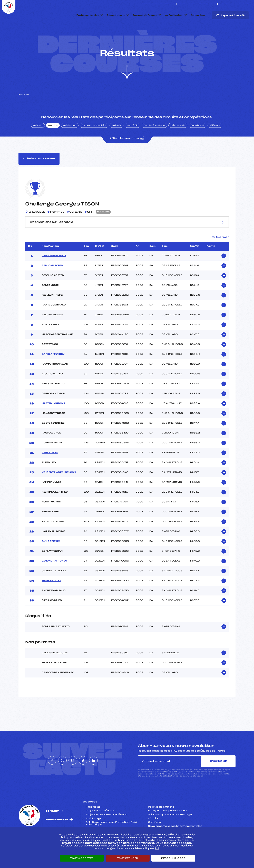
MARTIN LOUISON (53, 419)
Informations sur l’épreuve (127, 238)
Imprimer (220, 253)
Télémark (215, 141)
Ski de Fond (70, 141)
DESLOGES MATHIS (54, 272)
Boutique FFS (207, 4)
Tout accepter (82, 858)
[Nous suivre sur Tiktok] (244, 4)
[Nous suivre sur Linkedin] (248, 4)
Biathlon (53, 141)
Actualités (198, 15)
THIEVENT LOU (51, 597)
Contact (52, 827)
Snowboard (197, 141)
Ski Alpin (38, 141)
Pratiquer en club (88, 15)
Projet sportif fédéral (100, 827)
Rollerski (116, 141)
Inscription (218, 777)
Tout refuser (128, 858)
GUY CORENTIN (52, 557)
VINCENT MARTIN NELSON (59, 488)
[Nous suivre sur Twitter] (236, 4)
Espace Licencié (230, 15)
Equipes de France (145, 15)
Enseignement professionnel (168, 827)
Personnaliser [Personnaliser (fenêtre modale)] (173, 858)
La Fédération (174, 15)
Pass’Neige (93, 823)
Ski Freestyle (178, 141)
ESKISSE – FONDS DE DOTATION (158, 4)
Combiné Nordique (154, 141)
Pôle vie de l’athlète (161, 823)
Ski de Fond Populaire (94, 141)
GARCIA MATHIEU (53, 370)
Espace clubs (187, 4)
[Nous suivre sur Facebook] (232, 4)
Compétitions (116, 15)
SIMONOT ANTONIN (54, 577)
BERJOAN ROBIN (52, 282)
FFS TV (223, 4)
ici (202, 792)
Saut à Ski (133, 141)
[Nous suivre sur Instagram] (240, 4)
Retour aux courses (39, 175)
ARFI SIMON (50, 469)
